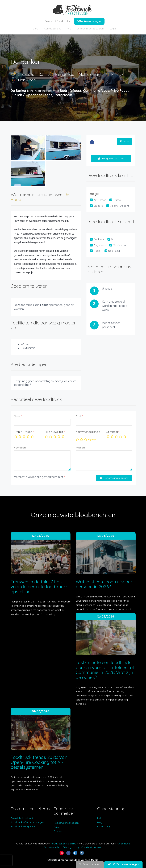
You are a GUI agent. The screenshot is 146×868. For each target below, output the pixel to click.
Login (113, 29)
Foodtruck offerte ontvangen (27, 822)
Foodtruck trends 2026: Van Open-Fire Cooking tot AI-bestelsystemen (39, 762)
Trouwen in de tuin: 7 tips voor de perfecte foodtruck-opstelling (39, 587)
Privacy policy (71, 847)
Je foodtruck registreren (90, 29)
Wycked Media (90, 860)
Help (100, 818)
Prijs (69, 29)
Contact (59, 831)
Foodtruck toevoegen (66, 823)
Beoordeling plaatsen (114, 478)
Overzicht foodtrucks (57, 21)
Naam (18, 416)
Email (79, 416)
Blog (36, 29)
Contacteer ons (53, 29)
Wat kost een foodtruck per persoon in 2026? (104, 584)
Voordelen (20, 448)
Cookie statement (91, 847)
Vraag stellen (90, 864)
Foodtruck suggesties (23, 826)
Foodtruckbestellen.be (63, 844)
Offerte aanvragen (89, 21)
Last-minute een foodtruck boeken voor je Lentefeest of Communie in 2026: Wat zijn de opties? (105, 670)
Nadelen (80, 448)
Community (104, 826)
